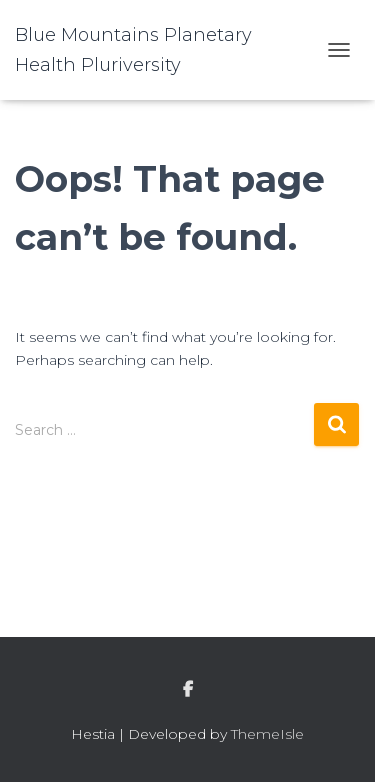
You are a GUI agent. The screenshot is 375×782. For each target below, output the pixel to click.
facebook (188, 690)
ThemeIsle (267, 734)
